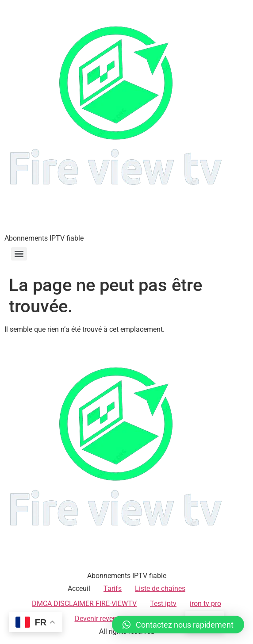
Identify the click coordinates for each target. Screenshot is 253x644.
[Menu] (19, 254)
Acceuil (79, 588)
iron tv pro (205, 604)
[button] (178, 625)
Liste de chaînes (160, 588)
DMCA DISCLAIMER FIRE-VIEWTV (84, 604)
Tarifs (113, 588)
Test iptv (163, 604)
